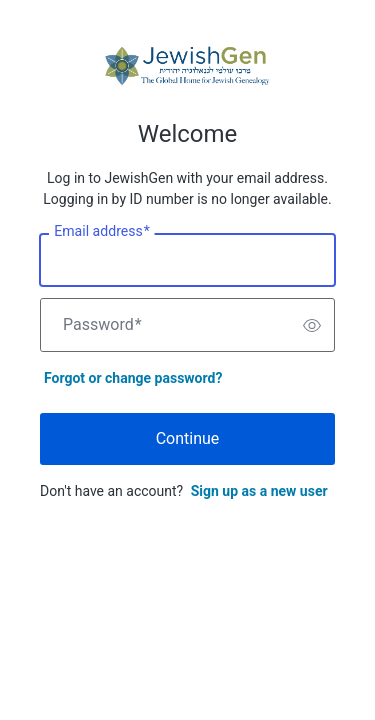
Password (102, 325)
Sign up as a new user (259, 491)
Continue (188, 438)
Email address (101, 232)
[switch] (312, 325)
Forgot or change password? (133, 378)
